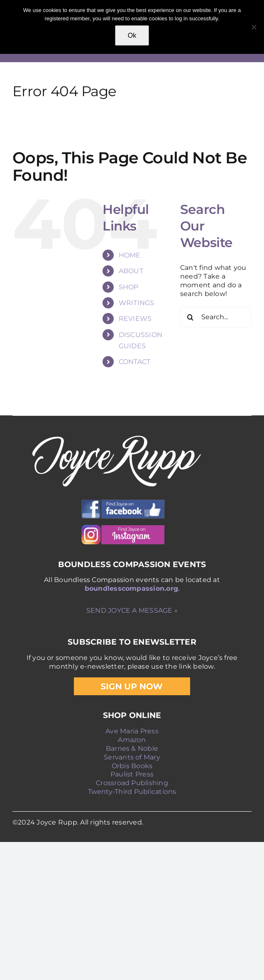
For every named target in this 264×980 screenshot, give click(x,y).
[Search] (191, 317)
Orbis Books (132, 766)
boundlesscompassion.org (132, 588)
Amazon (132, 740)
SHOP (129, 287)
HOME (130, 255)
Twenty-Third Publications (132, 792)
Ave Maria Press (132, 731)
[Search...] (216, 317)
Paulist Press (132, 774)
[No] (254, 27)
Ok (132, 35)
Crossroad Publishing (132, 783)
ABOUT (131, 271)
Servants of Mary (132, 757)
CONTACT (135, 362)
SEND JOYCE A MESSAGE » (132, 610)
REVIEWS (135, 319)
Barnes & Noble (132, 748)
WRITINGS (137, 303)
